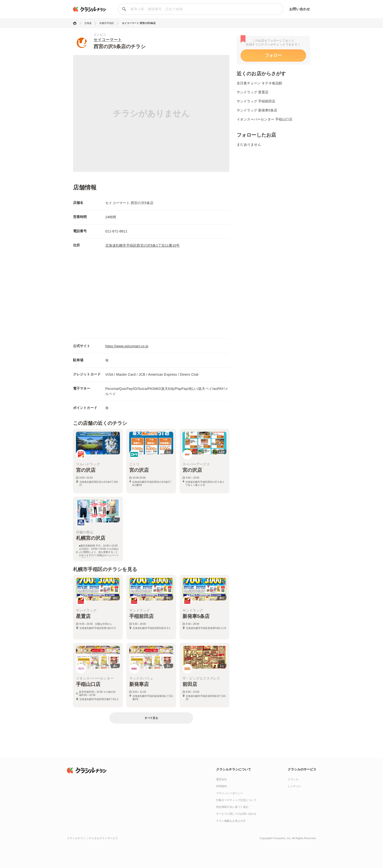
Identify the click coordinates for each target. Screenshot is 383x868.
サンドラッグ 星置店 (253, 92)
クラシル (293, 779)
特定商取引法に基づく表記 (232, 807)
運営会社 (222, 779)
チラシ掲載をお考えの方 (231, 821)
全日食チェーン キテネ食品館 (259, 83)
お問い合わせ (300, 9)
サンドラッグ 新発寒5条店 (257, 110)
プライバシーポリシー (230, 793)
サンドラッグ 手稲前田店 (256, 101)
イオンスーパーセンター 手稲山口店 (265, 119)
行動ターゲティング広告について (236, 800)
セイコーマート (108, 40)
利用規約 (222, 786)
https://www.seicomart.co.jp (127, 346)
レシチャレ (294, 786)
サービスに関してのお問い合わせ (236, 814)
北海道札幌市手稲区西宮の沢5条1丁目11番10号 (143, 245)
